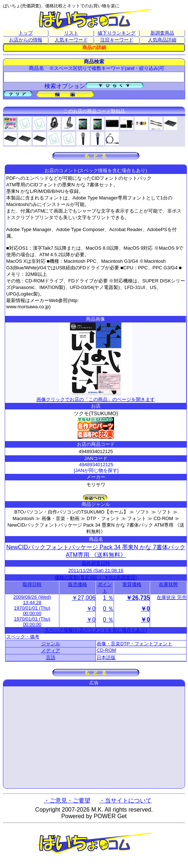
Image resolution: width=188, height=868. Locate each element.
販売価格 (78, 584)
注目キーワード (117, 40)
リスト (71, 33)
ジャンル (51, 644)
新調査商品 (162, 33)
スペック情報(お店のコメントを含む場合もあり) (96, 630)
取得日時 (32, 584)
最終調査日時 (96, 563)
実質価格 (132, 584)
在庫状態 (168, 584)
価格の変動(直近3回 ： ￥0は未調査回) (96, 577)
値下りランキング (117, 33)
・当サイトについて (125, 800)
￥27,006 (84, 598)
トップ (26, 33)
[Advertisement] (94, 737)
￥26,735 (138, 598)
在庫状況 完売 (172, 597)
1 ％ (108, 598)
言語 (51, 657)
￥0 (91, 609)
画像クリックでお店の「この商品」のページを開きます (96, 397)
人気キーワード (71, 40)
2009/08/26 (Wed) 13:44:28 (32, 600)
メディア (51, 651)
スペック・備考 (23, 637)
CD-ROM (106, 650)
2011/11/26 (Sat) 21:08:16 (96, 570)
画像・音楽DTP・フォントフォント (134, 644)
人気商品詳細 (162, 40)
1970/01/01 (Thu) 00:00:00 (32, 611)
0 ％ (108, 609)
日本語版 (106, 657)
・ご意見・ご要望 (67, 800)
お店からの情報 (26, 40)
